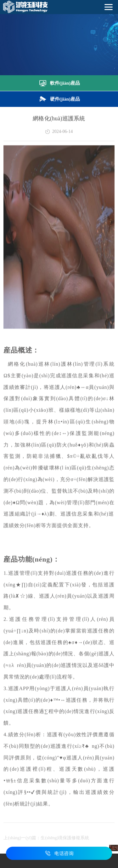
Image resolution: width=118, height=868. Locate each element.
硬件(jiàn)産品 (59, 98)
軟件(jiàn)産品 (59, 82)
